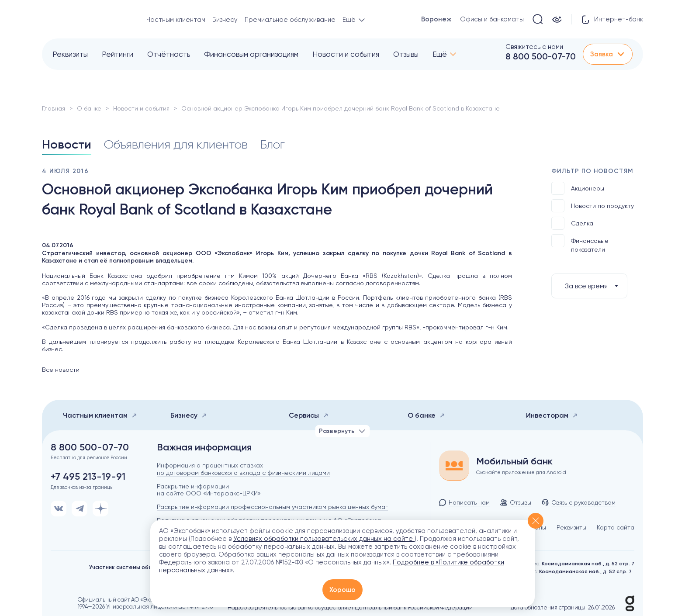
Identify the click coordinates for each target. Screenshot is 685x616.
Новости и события (346, 54)
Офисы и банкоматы (492, 19)
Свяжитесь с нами (534, 47)
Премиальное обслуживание (290, 20)
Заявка (608, 54)
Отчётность (169, 54)
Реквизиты (70, 54)
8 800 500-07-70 (541, 56)
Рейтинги (118, 54)
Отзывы (406, 54)
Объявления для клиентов (176, 144)
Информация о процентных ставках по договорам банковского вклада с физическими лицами (243, 469)
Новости (67, 144)
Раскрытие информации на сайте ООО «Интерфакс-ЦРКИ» (209, 490)
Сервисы (309, 415)
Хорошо (342, 590)
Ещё (440, 54)
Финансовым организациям (251, 54)
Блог (272, 144)
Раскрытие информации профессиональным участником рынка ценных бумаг (272, 507)
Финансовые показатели (580, 244)
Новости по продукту (593, 206)
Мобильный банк (514, 461)
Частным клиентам (176, 20)
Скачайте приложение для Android (521, 472)
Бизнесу (225, 20)
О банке (89, 108)
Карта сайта (616, 527)
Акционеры (578, 188)
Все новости (61, 370)
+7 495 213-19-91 (88, 477)
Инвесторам (552, 415)
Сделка (572, 223)
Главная (54, 108)
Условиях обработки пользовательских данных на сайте (324, 539)
